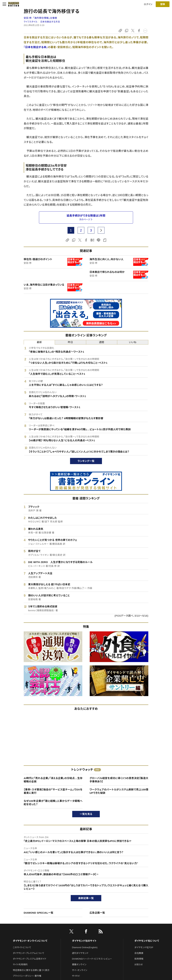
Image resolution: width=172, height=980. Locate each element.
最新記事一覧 (86, 898)
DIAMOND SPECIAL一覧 (38, 913)
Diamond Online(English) (85, 947)
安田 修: (40, 18)
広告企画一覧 (97, 913)
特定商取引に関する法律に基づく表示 (31, 970)
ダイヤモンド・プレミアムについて (28, 953)
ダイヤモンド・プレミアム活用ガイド (29, 959)
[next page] (101, 230)
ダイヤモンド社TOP (144, 947)
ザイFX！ (76, 976)
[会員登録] (163, 4)
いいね (133, 342)
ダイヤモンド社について (147, 941)
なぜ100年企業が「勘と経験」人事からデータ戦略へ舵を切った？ (53, 803)
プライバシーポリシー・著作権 (27, 976)
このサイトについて (22, 947)
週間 (102, 342)
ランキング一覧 (86, 461)
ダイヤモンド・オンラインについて (30, 941)
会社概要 (139, 953)
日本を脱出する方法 (50, 22)
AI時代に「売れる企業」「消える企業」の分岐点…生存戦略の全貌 (53, 780)
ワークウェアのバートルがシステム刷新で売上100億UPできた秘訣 (119, 791)
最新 (39, 342)
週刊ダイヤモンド (80, 953)
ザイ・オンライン (80, 970)
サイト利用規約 (20, 964)
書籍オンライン (79, 964)
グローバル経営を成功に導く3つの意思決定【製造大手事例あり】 (119, 780)
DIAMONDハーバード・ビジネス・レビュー (92, 959)
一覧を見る (86, 814)
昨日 (70, 342)
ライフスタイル (31, 22)
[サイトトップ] (13, 4)
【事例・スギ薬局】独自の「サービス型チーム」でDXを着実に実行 (53, 791)
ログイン (148, 4)
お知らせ (139, 964)
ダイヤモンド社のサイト (84, 941)
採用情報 (139, 959)
